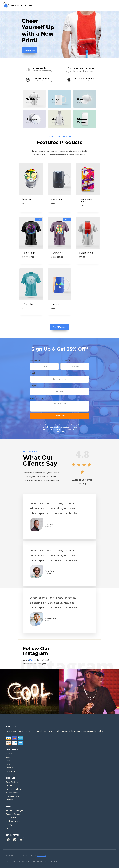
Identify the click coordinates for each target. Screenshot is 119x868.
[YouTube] (21, 840)
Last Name (65, 360)
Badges (9, 764)
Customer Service (13, 814)
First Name (35, 360)
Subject (33, 386)
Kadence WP (42, 856)
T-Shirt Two (28, 304)
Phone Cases (11, 771)
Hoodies (58, 119)
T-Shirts (9, 753)
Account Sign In (12, 793)
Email (32, 373)
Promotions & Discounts (16, 796)
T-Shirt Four (28, 253)
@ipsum (33, 660)
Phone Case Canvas (85, 200)
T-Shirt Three (86, 253)
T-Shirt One (57, 253)
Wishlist (9, 785)
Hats (80, 99)
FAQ (7, 828)
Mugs (56, 99)
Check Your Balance (14, 789)
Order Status (11, 817)
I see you (27, 199)
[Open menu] (114, 5)
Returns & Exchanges (14, 810)
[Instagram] (15, 840)
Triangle (55, 304)
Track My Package (13, 821)
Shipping (9, 825)
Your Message (36, 398)
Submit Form (59, 416)
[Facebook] (8, 840)
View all (29, 103)
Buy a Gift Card (12, 782)
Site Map (9, 800)
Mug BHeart (57, 199)
